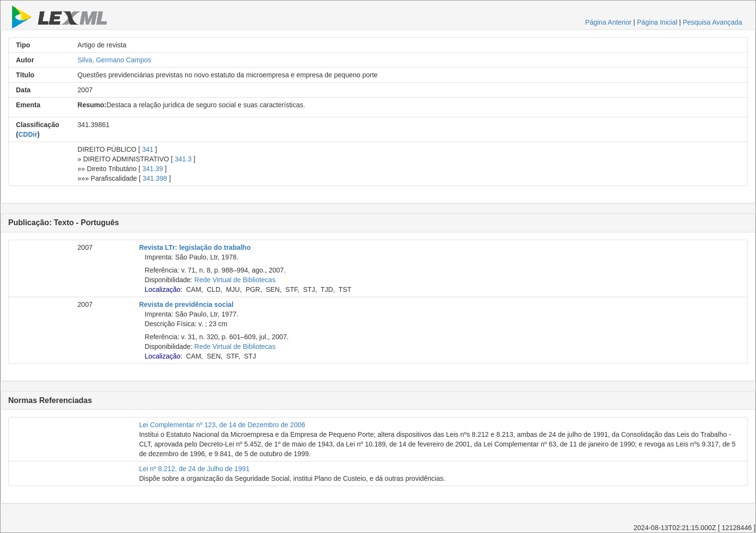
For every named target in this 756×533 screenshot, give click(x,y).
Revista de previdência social (186, 304)
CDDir (28, 134)
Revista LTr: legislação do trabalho (195, 247)
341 (148, 149)
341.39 (153, 169)
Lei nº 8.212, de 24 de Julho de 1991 (195, 469)
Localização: (163, 289)
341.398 (155, 178)
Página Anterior (609, 22)
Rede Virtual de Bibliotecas (235, 280)
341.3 (183, 159)
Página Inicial (657, 22)
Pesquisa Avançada (712, 22)
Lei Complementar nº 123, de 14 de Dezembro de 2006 (222, 425)
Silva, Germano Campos (114, 60)
